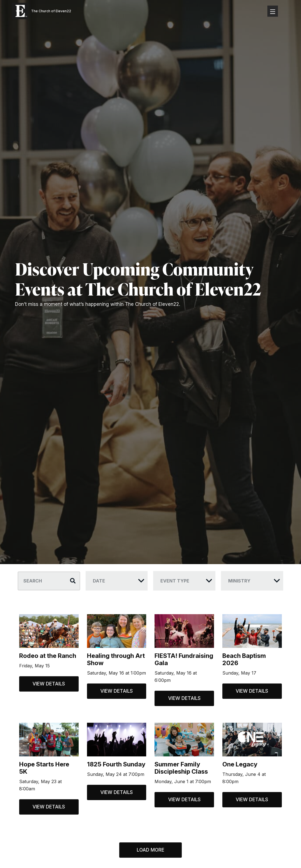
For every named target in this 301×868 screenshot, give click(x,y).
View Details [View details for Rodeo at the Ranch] (49, 684)
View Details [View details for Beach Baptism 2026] (252, 691)
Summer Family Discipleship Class (181, 768)
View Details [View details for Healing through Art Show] (117, 691)
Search (33, 581)
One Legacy (240, 764)
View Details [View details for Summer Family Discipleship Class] (184, 800)
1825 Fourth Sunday (116, 764)
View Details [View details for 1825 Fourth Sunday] (117, 792)
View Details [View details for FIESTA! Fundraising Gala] (184, 698)
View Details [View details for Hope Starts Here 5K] (49, 807)
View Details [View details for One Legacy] (252, 800)
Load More (150, 850)
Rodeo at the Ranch (48, 656)
